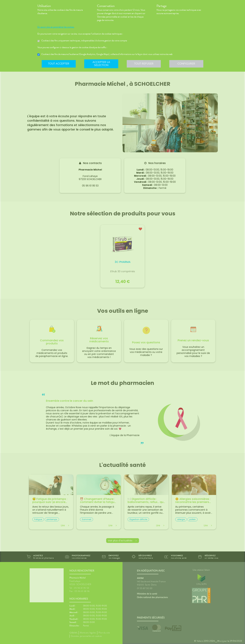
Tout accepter (59, 64)
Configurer (186, 64)
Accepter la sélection (101, 64)
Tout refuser (144, 64)
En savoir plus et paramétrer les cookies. (56, 27)
